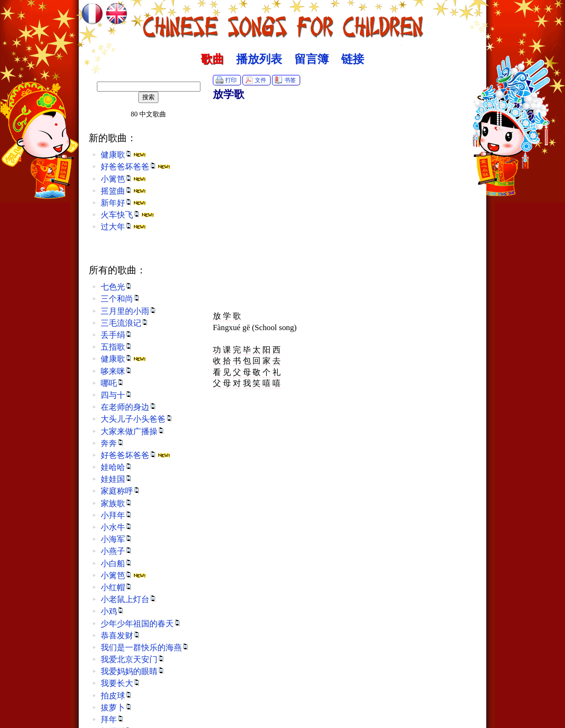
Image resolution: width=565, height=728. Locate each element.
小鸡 (113, 611)
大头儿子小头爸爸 (137, 419)
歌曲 (212, 59)
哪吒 (113, 383)
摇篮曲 (123, 191)
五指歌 (117, 347)
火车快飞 (127, 215)
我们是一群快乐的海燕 (145, 648)
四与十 (117, 395)
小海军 (117, 539)
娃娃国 (117, 479)
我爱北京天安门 (133, 660)
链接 (353, 59)
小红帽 (117, 588)
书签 (290, 80)
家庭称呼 (121, 491)
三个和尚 (121, 299)
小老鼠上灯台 (129, 599)
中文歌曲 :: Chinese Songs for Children (283, 21)
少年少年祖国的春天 (141, 624)
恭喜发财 (121, 636)
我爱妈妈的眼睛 (133, 671)
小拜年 (117, 515)
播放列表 (259, 59)
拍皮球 (117, 696)
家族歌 (117, 504)
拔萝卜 (117, 708)
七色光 (117, 287)
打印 (231, 80)
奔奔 (113, 443)
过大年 (123, 227)
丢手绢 (117, 335)
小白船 (117, 564)
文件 (261, 80)
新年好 (123, 203)
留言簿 (312, 59)
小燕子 (117, 551)
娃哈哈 (117, 467)
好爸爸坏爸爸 (136, 167)
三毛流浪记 (125, 323)
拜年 (113, 720)
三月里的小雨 (129, 311)
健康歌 (123, 155)
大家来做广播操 (133, 432)
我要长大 (121, 683)
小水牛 (117, 527)
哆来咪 (117, 371)
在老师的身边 (129, 407)
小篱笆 (123, 179)
